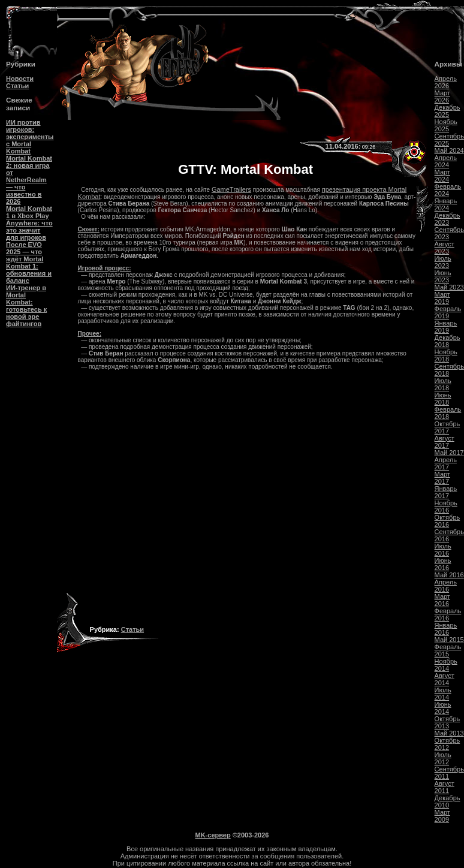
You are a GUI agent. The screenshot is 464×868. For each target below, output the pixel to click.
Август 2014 (445, 679)
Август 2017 (445, 442)
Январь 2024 (446, 204)
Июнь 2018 (443, 399)
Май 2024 (449, 150)
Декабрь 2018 (448, 341)
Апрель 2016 (446, 586)
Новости (20, 79)
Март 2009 (442, 816)
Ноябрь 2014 (446, 665)
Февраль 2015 (448, 650)
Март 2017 (442, 478)
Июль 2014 (443, 694)
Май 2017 (449, 453)
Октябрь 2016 (448, 521)
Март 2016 (442, 600)
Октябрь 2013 (448, 722)
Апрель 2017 (446, 463)
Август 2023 (445, 248)
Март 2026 (442, 97)
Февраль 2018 (448, 413)
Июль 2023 (443, 262)
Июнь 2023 (443, 276)
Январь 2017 (446, 492)
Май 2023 (449, 287)
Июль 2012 (443, 758)
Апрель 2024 (446, 161)
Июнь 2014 (443, 708)
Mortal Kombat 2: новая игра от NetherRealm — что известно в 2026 (29, 180)
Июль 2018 (443, 384)
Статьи (17, 86)
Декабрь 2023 (448, 219)
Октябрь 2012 (448, 744)
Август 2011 (445, 787)
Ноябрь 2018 (446, 355)
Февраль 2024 (448, 190)
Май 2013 (449, 733)
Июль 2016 (443, 550)
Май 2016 (449, 575)
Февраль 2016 (448, 614)
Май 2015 (449, 640)
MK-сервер (213, 835)
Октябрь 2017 (448, 427)
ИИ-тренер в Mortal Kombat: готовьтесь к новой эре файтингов (26, 306)
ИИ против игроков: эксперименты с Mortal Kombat (30, 137)
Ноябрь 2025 (446, 125)
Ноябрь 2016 (446, 507)
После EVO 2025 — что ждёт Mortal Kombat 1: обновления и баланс (29, 263)
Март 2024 (442, 176)
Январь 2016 (446, 629)
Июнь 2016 (443, 564)
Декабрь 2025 (448, 111)
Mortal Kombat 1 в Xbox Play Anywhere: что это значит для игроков (29, 223)
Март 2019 (442, 298)
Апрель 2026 (446, 82)
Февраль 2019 (448, 312)
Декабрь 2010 (448, 801)
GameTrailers (231, 189)
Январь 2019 (446, 327)
